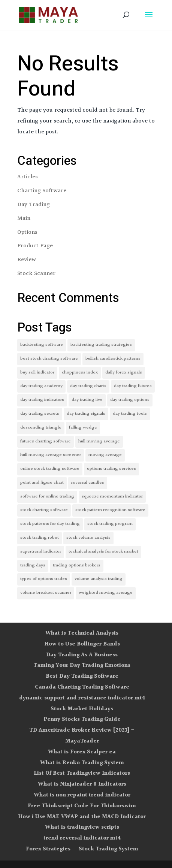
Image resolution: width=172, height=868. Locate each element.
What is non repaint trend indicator (82, 795)
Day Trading (34, 205)
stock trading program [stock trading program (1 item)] (110, 524)
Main (24, 219)
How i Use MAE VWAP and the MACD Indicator (82, 817)
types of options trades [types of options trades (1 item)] (44, 579)
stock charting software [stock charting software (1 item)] (44, 510)
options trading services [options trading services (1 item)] (111, 469)
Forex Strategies (48, 849)
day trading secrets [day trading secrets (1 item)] (40, 414)
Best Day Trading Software (82, 676)
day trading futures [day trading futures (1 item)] (133, 386)
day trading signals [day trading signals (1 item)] (86, 414)
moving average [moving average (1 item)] (105, 455)
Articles (28, 177)
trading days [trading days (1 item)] (33, 565)
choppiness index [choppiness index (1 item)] (80, 373)
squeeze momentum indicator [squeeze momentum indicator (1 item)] (112, 497)
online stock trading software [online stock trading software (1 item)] (50, 469)
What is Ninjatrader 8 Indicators (82, 784)
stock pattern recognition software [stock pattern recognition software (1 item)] (110, 510)
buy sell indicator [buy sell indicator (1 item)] (37, 373)
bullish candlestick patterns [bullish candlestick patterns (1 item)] (113, 359)
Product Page (35, 246)
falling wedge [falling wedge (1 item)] (83, 428)
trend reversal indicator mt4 (82, 838)
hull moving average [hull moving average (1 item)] (99, 441)
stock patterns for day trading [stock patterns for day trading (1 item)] (50, 524)
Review (27, 260)
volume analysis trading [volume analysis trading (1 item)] (99, 579)
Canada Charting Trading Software (82, 687)
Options (27, 232)
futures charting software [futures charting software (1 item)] (46, 441)
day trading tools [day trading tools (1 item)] (130, 414)
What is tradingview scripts (82, 827)
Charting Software (42, 191)
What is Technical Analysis (82, 633)
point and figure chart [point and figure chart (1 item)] (42, 483)
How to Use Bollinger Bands (82, 644)
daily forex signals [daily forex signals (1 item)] (124, 373)
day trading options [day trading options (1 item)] (130, 400)
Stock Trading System (108, 849)
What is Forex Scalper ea (82, 752)
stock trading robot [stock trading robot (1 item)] (40, 538)
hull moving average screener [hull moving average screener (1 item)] (51, 455)
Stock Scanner (36, 274)
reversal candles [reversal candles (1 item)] (88, 483)
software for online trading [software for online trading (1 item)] (47, 497)
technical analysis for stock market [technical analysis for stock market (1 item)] (103, 552)
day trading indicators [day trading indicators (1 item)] (42, 400)
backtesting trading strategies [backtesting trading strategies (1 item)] (101, 345)
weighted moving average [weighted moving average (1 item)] (106, 593)
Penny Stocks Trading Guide (82, 719)
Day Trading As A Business (82, 655)
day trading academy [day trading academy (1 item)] (41, 386)
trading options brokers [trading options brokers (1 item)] (77, 565)
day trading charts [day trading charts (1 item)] (88, 386)
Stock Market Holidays (82, 709)
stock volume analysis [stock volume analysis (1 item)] (88, 538)
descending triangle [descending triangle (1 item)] (41, 428)
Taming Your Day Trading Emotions (82, 666)
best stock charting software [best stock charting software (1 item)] (49, 359)
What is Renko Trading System (82, 763)
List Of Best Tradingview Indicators (82, 773)
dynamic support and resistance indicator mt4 (82, 698)
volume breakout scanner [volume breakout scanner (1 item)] (46, 593)
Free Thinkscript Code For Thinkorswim (82, 806)
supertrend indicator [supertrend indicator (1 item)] (41, 552)
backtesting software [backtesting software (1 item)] (42, 345)
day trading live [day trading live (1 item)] (87, 400)
